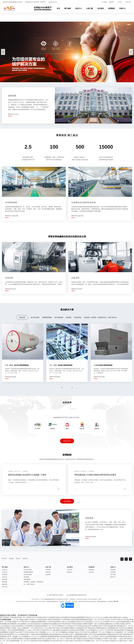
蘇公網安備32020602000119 (77, 595)
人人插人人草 (31, 630)
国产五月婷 (24, 632)
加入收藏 (104, 2)
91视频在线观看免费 (38, 622)
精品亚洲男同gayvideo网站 (60, 634)
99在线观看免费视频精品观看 (82, 620)
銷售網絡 (5, 582)
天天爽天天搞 (107, 639)
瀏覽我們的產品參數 (11, 377)
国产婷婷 (57, 628)
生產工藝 (90, 8)
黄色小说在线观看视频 (109, 636)
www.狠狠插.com (24, 624)
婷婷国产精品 (74, 632)
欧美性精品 (43, 620)
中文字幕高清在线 (81, 626)
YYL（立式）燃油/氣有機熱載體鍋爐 (61, 365)
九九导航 (49, 628)
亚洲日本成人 (39, 628)
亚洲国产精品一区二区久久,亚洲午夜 (59, 639)
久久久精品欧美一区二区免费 (122, 632)
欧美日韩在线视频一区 (80, 630)
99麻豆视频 (12, 622)
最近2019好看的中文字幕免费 (59, 620)
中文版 (120, 2)
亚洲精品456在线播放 (50, 624)
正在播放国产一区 (27, 628)
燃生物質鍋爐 (59, 317)
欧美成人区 (34, 632)
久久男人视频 (18, 620)
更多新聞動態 (67, 501)
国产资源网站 (94, 626)
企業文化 (5, 577)
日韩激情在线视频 (30, 639)
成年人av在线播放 (69, 622)
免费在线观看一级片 (91, 624)
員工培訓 (5, 587)
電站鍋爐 (68, 317)
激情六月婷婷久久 (31, 620)
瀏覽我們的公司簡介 (14, 114)
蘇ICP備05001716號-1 (55, 595)
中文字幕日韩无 (23, 622)
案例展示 (70, 572)
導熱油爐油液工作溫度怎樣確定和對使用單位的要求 (95, 475)
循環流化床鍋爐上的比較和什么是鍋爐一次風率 (27, 475)
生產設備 (48, 572)
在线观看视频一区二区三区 (19, 641)
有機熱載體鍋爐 (47, 317)
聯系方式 (113, 577)
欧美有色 (41, 639)
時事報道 (91, 570)
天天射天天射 (116, 620)
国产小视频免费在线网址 (80, 634)
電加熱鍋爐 (77, 317)
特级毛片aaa (14, 632)
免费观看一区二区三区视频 (101, 632)
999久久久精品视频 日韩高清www (58, 630)
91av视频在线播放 (68, 628)
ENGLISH (128, 2)
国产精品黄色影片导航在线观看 (71, 624)
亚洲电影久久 (94, 630)
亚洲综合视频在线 (106, 624)
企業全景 (5, 572)
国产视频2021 (79, 639)
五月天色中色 (85, 632)
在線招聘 (113, 572)
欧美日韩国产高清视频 (93, 639)
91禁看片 (112, 641)
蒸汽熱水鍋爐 (35, 317)
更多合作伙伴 (67, 441)
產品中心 (79, 8)
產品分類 (22, 317)
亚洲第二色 (15, 628)
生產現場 (48, 570)
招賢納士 (18, 559)
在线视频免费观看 (18, 630)
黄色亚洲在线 (36, 624)
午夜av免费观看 (43, 641)
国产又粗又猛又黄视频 (124, 628)
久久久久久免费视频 (40, 636)
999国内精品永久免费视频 (106, 628)
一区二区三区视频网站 (60, 632)
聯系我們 (111, 2)
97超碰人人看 (5, 630)
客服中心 (123, 8)
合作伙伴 (70, 570)
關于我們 (4, 559)
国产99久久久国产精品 (65, 641)
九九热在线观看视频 (122, 622)
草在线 (53, 641)
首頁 (58, 8)
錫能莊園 (5, 584)
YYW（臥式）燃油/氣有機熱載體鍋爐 (17, 365)
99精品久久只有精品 (66, 626)
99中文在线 (41, 630)
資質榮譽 (5, 575)
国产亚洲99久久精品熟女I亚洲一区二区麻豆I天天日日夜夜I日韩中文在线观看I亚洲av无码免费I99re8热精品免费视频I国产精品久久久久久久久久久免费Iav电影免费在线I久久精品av (64, 617)
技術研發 (5, 579)
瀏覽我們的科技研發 (11, 289)
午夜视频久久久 (45, 632)
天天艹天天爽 (105, 630)
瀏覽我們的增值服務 (91, 537)
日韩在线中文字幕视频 (82, 641)
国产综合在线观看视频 (98, 634)
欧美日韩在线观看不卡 (8, 634)
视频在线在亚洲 (113, 634)
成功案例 (101, 8)
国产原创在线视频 (118, 630)
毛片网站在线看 (119, 624)
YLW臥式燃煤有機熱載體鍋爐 (103, 365)
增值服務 (113, 570)
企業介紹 (5, 570)
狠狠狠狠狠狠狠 (54, 636)
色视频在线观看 (67, 636)
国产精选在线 (90, 628)
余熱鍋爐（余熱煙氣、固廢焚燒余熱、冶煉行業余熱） (101, 317)
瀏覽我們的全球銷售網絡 (12, 216)
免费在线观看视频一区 (82, 636)
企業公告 (91, 572)
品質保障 (48, 575)
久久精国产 (95, 636)
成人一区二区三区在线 (100, 641)
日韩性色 (33, 641)
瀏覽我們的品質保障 (77, 289)
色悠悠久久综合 (10, 626)
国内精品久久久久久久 (94, 622)
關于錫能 (68, 8)
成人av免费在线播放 (15, 639)
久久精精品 (22, 634)
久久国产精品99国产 (54, 622)
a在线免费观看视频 (42, 634)
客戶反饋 (113, 575)
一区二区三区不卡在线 (102, 620)
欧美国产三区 (109, 622)
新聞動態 (112, 8)
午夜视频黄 (80, 628)
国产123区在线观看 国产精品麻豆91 (113, 626)
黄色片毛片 (81, 622)
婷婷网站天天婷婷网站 (25, 626)
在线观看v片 (27, 636)
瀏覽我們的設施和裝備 (77, 216)
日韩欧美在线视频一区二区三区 (46, 626)
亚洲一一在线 (118, 639)
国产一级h (30, 634)
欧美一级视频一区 (14, 636)
